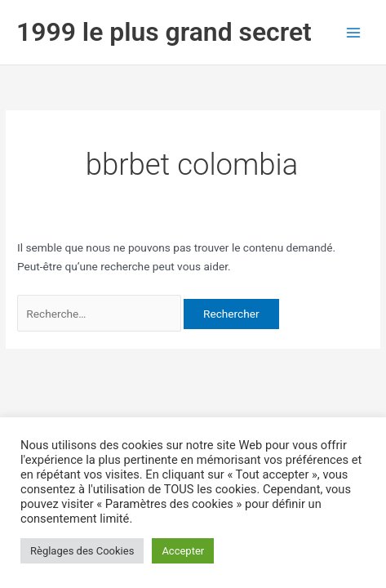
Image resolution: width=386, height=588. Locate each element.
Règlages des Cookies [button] (82, 551)
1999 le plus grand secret (164, 32)
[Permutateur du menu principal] (354, 32)
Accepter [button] (183, 551)
